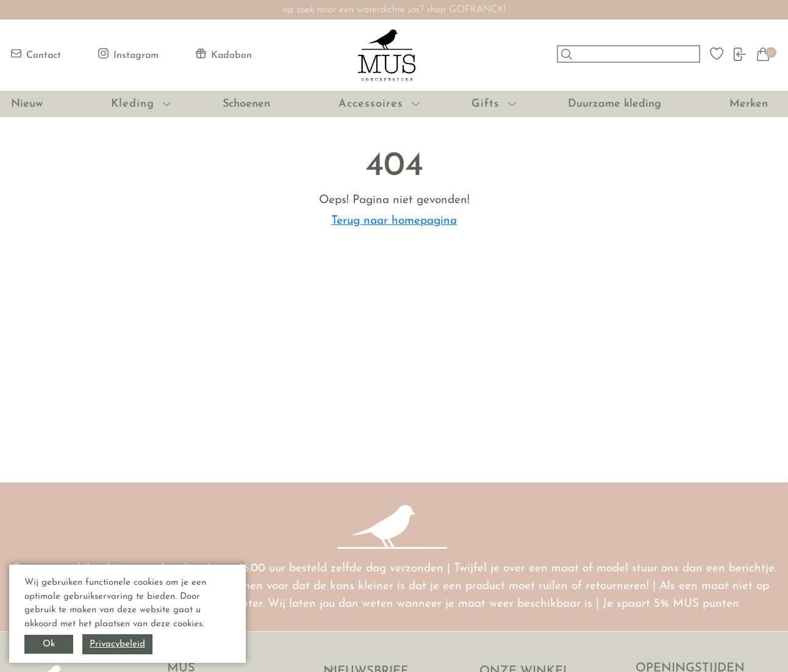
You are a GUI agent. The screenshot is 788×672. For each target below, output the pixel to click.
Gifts (485, 104)
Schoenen (246, 104)
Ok (49, 644)
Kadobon (224, 54)
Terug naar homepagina (394, 221)
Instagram (128, 54)
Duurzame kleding (614, 104)
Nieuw (27, 104)
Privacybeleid (117, 644)
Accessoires (371, 104)
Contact (36, 54)
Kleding (133, 104)
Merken (749, 104)
